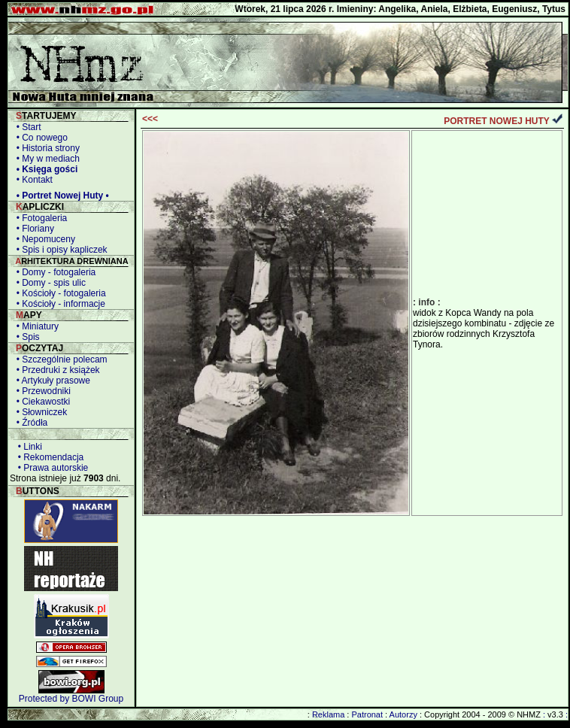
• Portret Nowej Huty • (60, 196)
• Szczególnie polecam (59, 359)
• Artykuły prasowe (51, 381)
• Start (26, 127)
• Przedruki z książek (56, 370)
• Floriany (33, 229)
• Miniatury (35, 326)
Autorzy (403, 714)
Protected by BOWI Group (71, 699)
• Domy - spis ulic (49, 283)
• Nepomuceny (43, 239)
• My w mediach (45, 159)
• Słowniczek (39, 412)
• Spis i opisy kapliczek (59, 250)
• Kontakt (32, 180)
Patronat (367, 714)
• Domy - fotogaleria (53, 272)
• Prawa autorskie (50, 468)
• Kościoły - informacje (58, 304)
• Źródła (29, 423)
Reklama (328, 714)
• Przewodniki (41, 391)
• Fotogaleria (39, 218)
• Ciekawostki (41, 402)
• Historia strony (45, 148)
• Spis (26, 337)
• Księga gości (44, 169)
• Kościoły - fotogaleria (59, 293)
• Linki (27, 447)
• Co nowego (39, 138)
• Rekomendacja (48, 457)
